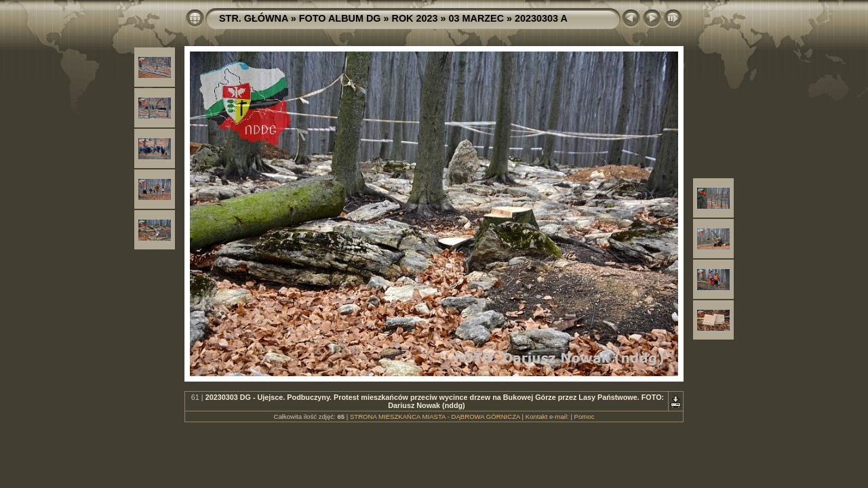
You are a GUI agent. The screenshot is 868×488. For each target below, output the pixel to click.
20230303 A (541, 18)
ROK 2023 (415, 18)
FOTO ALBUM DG (340, 18)
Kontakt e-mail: (547, 416)
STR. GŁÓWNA (254, 18)
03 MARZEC (477, 18)
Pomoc (585, 416)
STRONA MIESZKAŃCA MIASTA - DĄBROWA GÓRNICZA (435, 416)
